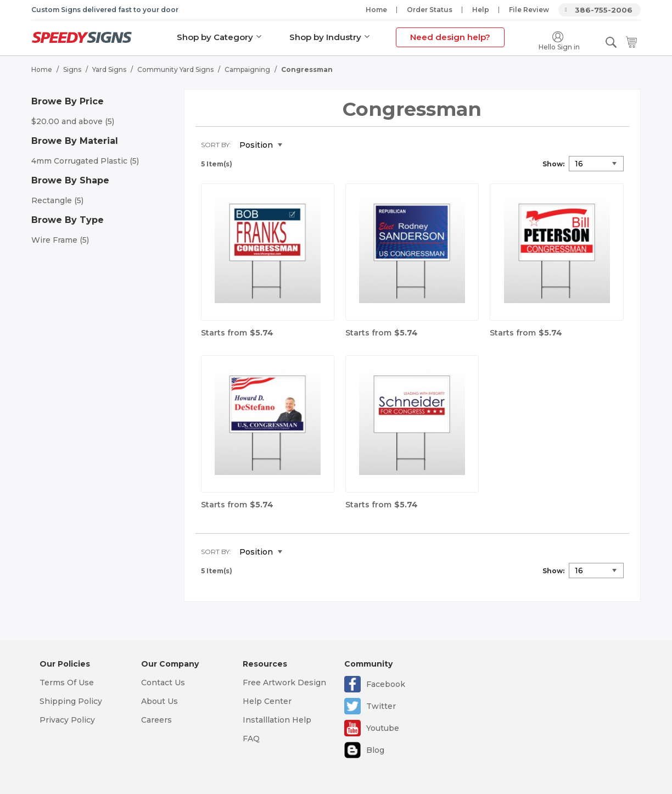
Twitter (381, 706)
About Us (159, 701)
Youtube (383, 728)
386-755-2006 (604, 10)
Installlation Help (277, 720)
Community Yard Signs (175, 69)
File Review (529, 10)
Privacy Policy (67, 720)
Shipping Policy (71, 701)
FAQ (251, 739)
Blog (375, 750)
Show (553, 163)
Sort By (215, 144)
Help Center (267, 701)
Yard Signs (109, 69)
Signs (72, 69)
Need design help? (450, 37)
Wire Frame (60, 239)
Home (376, 10)
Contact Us (163, 683)
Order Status (430, 10)
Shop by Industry (325, 37)
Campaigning (247, 69)
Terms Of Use (67, 683)
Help (481, 10)
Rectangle (57, 200)
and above (73, 121)
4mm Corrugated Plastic (85, 160)
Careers (156, 720)
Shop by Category (215, 37)
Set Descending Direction (299, 145)
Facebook (386, 684)
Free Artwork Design (284, 683)
